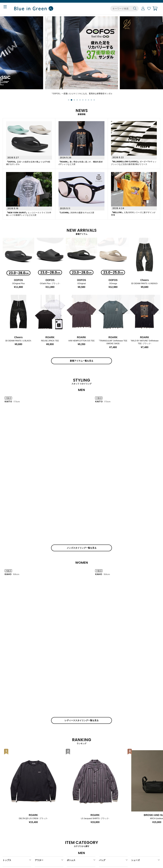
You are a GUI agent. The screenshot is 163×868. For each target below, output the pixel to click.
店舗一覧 (103, 837)
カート (155, 9)
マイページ (143, 9)
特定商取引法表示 (76, 842)
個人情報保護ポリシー (78, 848)
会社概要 (71, 837)
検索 (135, 9)
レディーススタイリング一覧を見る (82, 517)
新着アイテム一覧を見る (82, 361)
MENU (8, 7)
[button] (69, 100)
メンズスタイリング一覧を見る (82, 446)
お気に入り (149, 9)
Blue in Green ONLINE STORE (34, 9)
